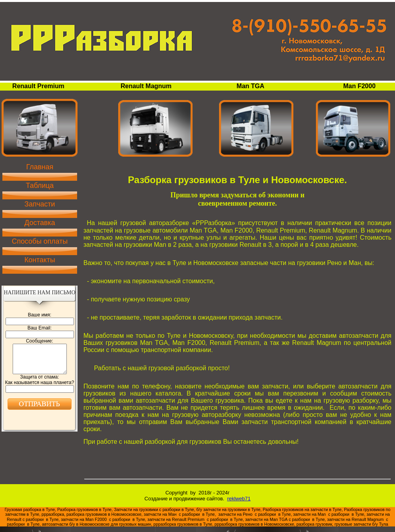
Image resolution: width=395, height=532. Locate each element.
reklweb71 (239, 499)
